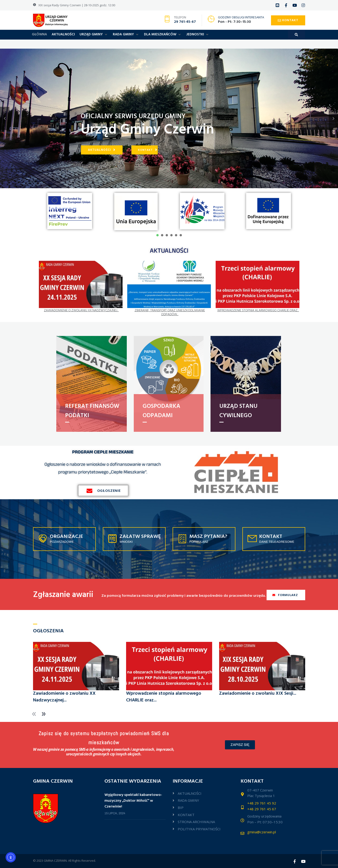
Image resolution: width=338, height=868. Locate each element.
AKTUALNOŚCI (169, 250)
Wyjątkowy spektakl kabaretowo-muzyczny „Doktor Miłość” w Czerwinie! (133, 801)
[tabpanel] (70, 211)
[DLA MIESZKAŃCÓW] (163, 35)
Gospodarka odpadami (161, 411)
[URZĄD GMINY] (94, 35)
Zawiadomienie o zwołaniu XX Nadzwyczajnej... (81, 310)
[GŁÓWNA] (39, 35)
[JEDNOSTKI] (198, 35)
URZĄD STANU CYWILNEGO (238, 411)
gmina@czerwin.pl (262, 832)
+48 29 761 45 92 (262, 803)
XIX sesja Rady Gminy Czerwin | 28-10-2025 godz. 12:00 (77, 5)
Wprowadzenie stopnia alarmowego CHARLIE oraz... (258, 310)
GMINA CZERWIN (55, 861)
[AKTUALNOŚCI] (63, 35)
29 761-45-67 (185, 22)
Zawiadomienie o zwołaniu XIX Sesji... (258, 694)
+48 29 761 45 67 (262, 809)
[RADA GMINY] (126, 35)
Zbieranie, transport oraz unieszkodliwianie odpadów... (170, 312)
